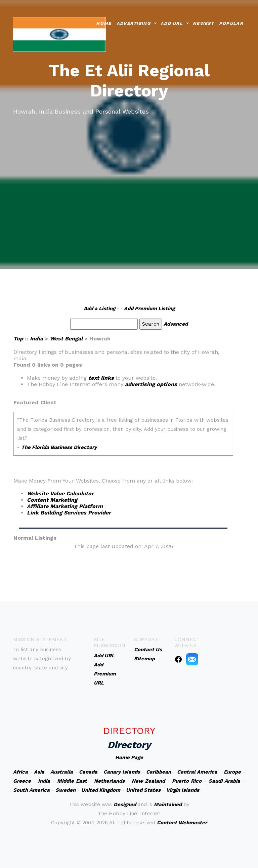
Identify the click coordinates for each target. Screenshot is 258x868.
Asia (39, 772)
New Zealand (148, 781)
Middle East (72, 781)
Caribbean (159, 772)
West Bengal (66, 339)
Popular (231, 23)
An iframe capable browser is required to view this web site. (123, 438)
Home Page (129, 757)
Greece (22, 781)
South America (31, 790)
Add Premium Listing (149, 308)
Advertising (134, 23)
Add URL (172, 23)
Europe (232, 772)
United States (143, 790)
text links (101, 378)
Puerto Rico (187, 781)
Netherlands (109, 781)
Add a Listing (99, 308)
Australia (62, 772)
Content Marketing (52, 500)
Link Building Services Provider (69, 513)
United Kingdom (101, 790)
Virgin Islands (183, 790)
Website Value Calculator (60, 493)
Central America (197, 772)
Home (104, 23)
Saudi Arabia (224, 781)
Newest (203, 23)
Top (18, 339)
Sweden (66, 790)
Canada (88, 772)
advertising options (151, 384)
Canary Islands (122, 772)
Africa (20, 772)
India (36, 339)
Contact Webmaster (182, 823)
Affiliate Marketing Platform (65, 506)
